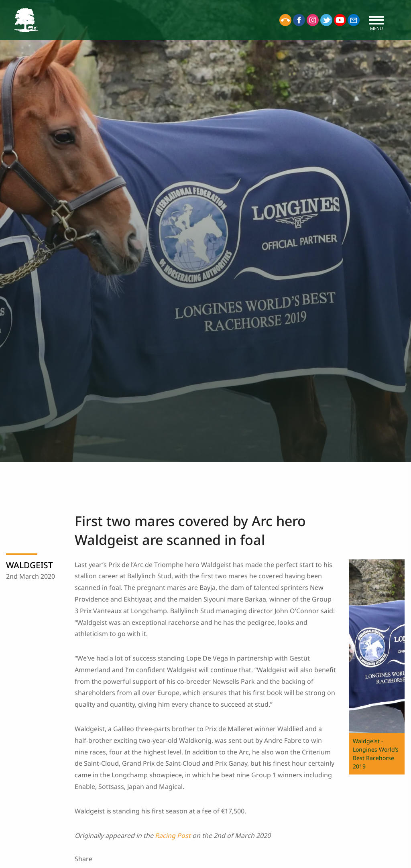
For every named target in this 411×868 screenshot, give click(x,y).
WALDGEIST (30, 565)
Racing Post (173, 835)
